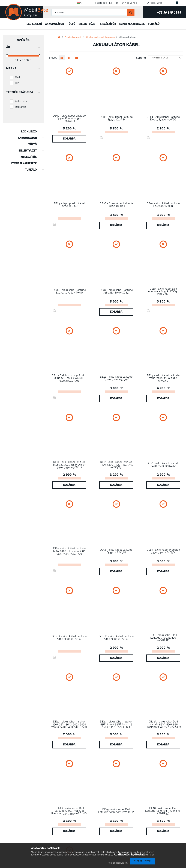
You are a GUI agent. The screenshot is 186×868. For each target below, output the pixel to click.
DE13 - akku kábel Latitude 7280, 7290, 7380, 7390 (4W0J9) (163, 378)
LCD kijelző (34, 24)
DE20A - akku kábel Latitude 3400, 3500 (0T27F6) (69, 638)
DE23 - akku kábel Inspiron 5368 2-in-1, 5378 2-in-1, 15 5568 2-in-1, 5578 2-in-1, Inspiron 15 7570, (116, 725)
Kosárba (69, 139)
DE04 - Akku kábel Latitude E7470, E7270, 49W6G (163, 118)
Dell (17, 77)
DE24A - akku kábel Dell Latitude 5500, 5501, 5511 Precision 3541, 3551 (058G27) (163, 724)
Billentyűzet (88, 24)
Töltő (71, 24)
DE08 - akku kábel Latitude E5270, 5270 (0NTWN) (69, 291)
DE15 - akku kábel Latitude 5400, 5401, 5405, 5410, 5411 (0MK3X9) (116, 465)
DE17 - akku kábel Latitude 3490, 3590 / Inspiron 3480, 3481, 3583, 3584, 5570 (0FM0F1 (69, 552)
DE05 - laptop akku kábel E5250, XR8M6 (69, 205)
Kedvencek (130, 3)
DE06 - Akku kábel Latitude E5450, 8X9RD (116, 205)
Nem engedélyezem (118, 863)
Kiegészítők (108, 24)
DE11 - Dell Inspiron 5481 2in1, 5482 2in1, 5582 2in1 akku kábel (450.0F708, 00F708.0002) (69, 379)
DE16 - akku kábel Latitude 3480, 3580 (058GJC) (163, 464)
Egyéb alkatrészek (132, 24)
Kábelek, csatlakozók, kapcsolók (100, 37)
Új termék (21, 101)
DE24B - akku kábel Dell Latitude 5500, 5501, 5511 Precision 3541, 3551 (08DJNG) (69, 811)
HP (17, 83)
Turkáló (154, 24)
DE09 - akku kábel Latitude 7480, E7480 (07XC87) (116, 291)
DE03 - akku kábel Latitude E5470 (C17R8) (116, 118)
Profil (112, 3)
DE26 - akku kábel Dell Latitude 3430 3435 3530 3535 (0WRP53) (163, 811)
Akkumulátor (55, 24)
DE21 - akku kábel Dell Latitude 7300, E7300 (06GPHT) (163, 638)
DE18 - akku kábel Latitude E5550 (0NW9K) (116, 551)
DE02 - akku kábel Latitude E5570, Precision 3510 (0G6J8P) (69, 118)
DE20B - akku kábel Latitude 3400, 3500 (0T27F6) (116, 638)
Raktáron (20, 107)
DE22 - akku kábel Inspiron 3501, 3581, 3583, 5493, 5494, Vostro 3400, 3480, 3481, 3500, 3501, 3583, (69, 725)
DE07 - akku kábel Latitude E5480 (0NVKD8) (163, 205)
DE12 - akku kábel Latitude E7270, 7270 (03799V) (116, 378)
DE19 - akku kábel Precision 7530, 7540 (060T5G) (163, 551)
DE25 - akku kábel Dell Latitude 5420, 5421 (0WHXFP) (116, 811)
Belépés (95, 3)
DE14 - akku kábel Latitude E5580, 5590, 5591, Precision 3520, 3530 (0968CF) (69, 465)
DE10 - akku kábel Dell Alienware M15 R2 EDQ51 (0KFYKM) (163, 291)
